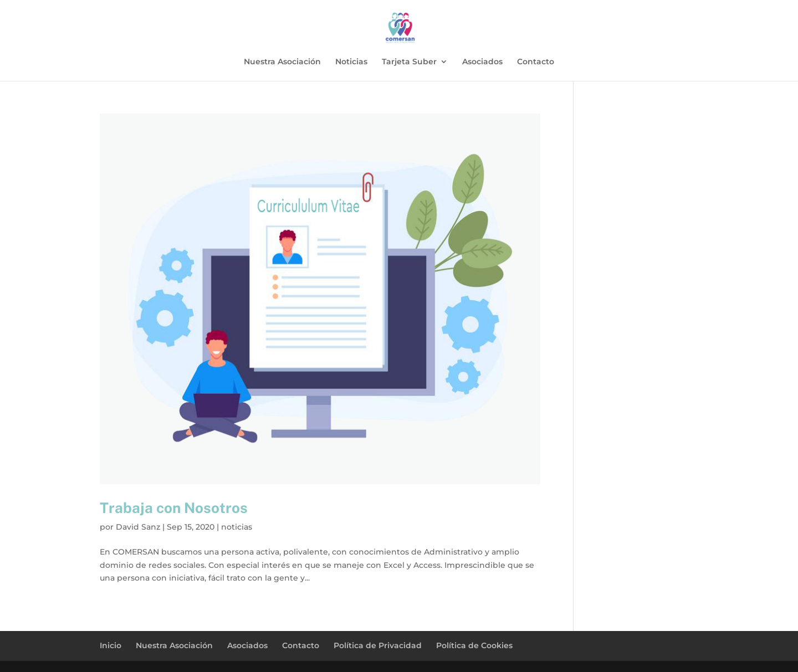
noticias (237, 527)
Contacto (536, 62)
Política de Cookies (474, 645)
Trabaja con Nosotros (174, 508)
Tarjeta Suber (409, 62)
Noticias (351, 62)
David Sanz (138, 527)
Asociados (482, 62)
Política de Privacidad (378, 645)
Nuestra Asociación (282, 62)
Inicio (111, 645)
